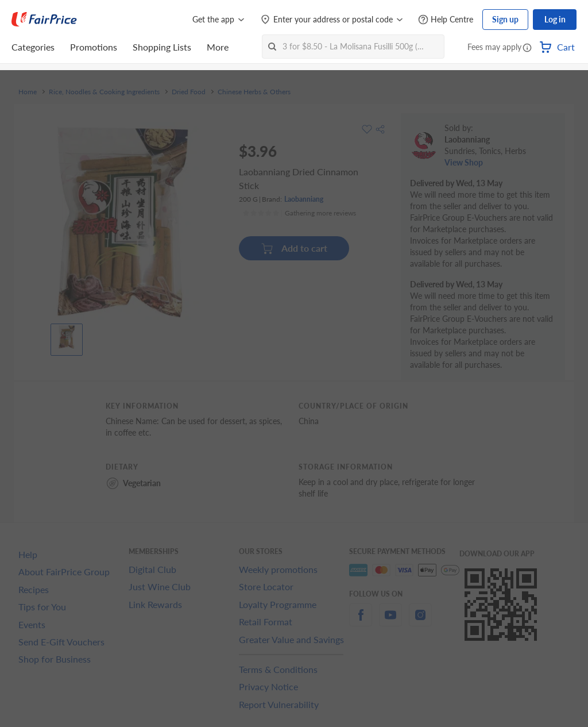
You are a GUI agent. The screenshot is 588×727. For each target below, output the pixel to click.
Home (28, 92)
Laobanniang (304, 199)
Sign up (505, 19)
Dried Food (189, 92)
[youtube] (390, 622)
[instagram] (420, 622)
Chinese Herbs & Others (254, 92)
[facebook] (361, 622)
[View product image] (67, 337)
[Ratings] (299, 213)
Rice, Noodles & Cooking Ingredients (104, 92)
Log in (555, 19)
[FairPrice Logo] (44, 20)
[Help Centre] (446, 20)
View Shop (464, 162)
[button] (527, 48)
